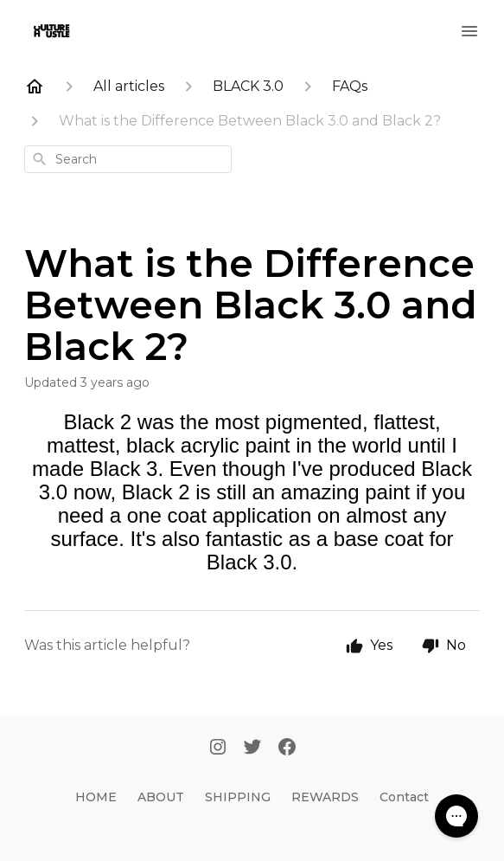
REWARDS (325, 797)
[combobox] (128, 159)
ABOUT (161, 797)
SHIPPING (238, 797)
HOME (96, 797)
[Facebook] (287, 749)
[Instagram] (218, 749)
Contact (404, 797)
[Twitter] (252, 749)
